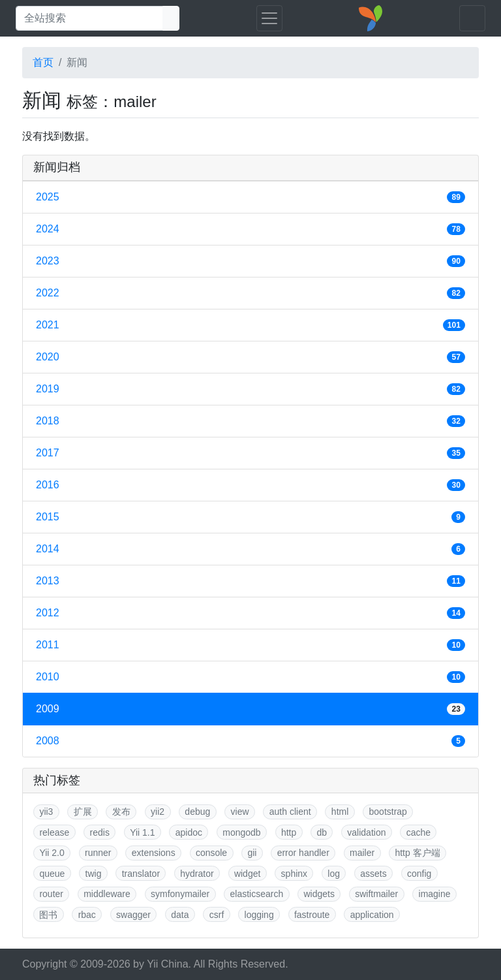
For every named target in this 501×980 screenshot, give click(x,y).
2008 (250, 741)
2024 (250, 229)
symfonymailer (180, 894)
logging (259, 915)
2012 (250, 613)
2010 (250, 677)
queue (52, 874)
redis (100, 832)
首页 (43, 62)
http (289, 832)
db (322, 832)
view (240, 812)
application (372, 915)
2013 (250, 581)
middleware (107, 894)
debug (197, 812)
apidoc (189, 832)
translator (141, 874)
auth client (290, 812)
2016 (250, 485)
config (419, 874)
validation (366, 832)
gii (252, 853)
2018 (250, 421)
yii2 (158, 812)
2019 (250, 389)
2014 (250, 549)
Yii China (167, 964)
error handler (303, 853)
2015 (250, 517)
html (340, 812)
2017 (250, 453)
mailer (362, 853)
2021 (250, 325)
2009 (250, 709)
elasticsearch (257, 894)
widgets (319, 894)
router (51, 894)
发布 (121, 812)
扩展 (83, 812)
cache (418, 832)
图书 (48, 915)
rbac (87, 915)
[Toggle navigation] (269, 18)
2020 (250, 357)
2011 (250, 645)
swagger (133, 915)
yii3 (46, 812)
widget (247, 874)
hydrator (197, 874)
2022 (250, 293)
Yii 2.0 (52, 853)
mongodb (241, 832)
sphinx (294, 874)
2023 (250, 261)
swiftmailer (376, 894)
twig (94, 874)
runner (98, 853)
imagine (435, 894)
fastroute (312, 915)
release (54, 832)
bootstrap (388, 812)
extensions (154, 853)
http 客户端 (417, 853)
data (180, 915)
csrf (217, 915)
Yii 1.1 (142, 832)
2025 (250, 197)
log (334, 874)
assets (373, 874)
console (211, 853)
